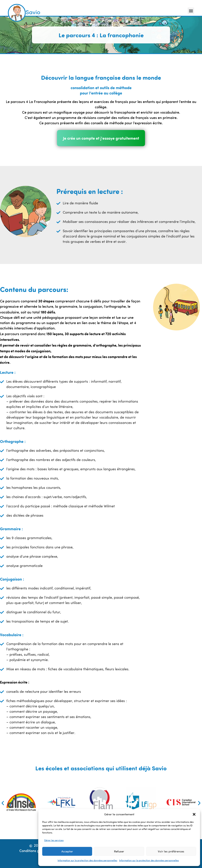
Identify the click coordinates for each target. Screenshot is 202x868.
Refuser (119, 851)
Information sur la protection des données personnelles (87, 861)
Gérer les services (54, 841)
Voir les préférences (171, 851)
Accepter (67, 851)
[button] (194, 814)
